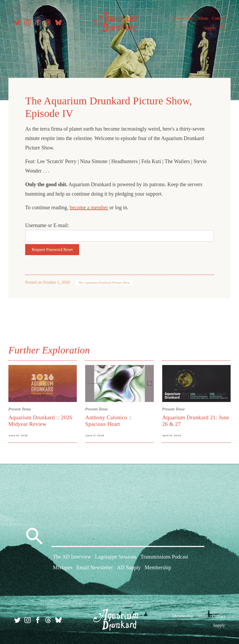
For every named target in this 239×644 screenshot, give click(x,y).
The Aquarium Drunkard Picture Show (104, 283)
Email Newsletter (95, 567)
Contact (219, 18)
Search (222, 27)
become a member (89, 207)
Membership (183, 18)
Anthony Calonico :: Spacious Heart (108, 421)
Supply (210, 28)
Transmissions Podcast (164, 557)
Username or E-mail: (47, 225)
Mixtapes (63, 567)
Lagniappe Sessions (116, 557)
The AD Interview (72, 557)
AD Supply (129, 567)
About (203, 18)
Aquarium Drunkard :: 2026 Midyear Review (40, 421)
